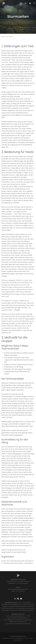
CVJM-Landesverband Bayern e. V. (16, 616)
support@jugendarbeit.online (19, 589)
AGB (26, 638)
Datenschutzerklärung (17, 638)
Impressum (6, 638)
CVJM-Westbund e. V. (10, 620)
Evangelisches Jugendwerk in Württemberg (18, 624)
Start (3, 37)
